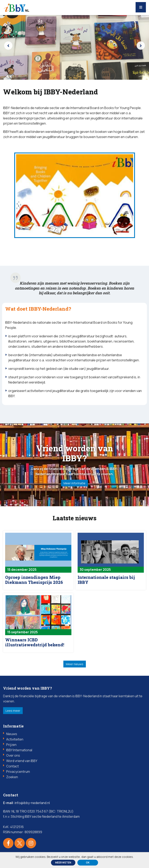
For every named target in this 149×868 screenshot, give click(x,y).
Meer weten (63, 863)
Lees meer (13, 712)
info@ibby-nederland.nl (32, 804)
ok (88, 863)
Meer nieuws (75, 665)
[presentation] (8, 46)
